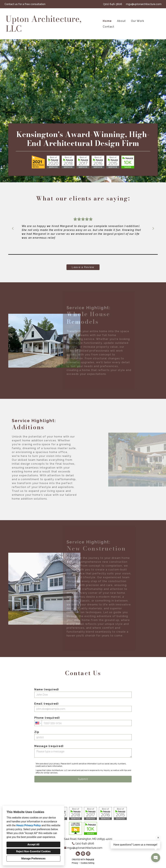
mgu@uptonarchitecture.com (144, 4)
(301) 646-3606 (113, 4)
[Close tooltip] (158, 838)
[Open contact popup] (156, 858)
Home (107, 21)
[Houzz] (78, 854)
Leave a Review (83, 267)
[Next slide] (153, 228)
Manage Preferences (33, 859)
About (121, 21)
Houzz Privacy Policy (28, 825)
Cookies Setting (88, 863)
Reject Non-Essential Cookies (33, 851)
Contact (109, 27)
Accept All (33, 844)
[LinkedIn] (88, 854)
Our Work (138, 21)
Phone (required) (83, 721)
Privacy (75, 863)
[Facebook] (83, 854)
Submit (83, 779)
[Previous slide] (13, 228)
